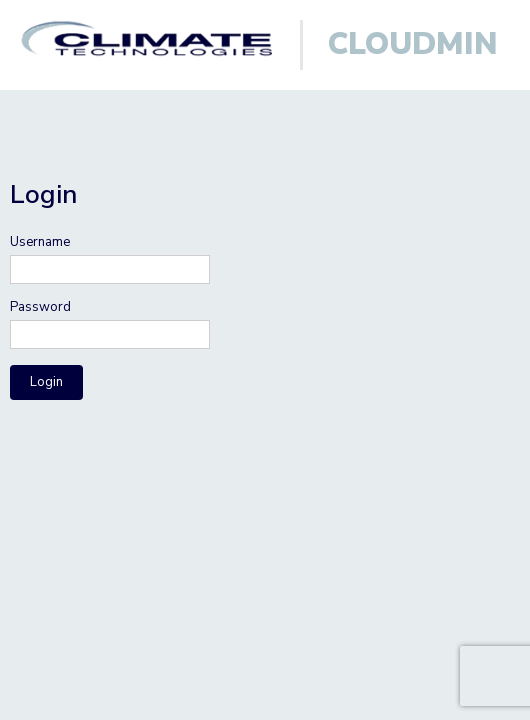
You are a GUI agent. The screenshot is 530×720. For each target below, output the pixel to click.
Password (40, 307)
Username (40, 242)
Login (46, 382)
